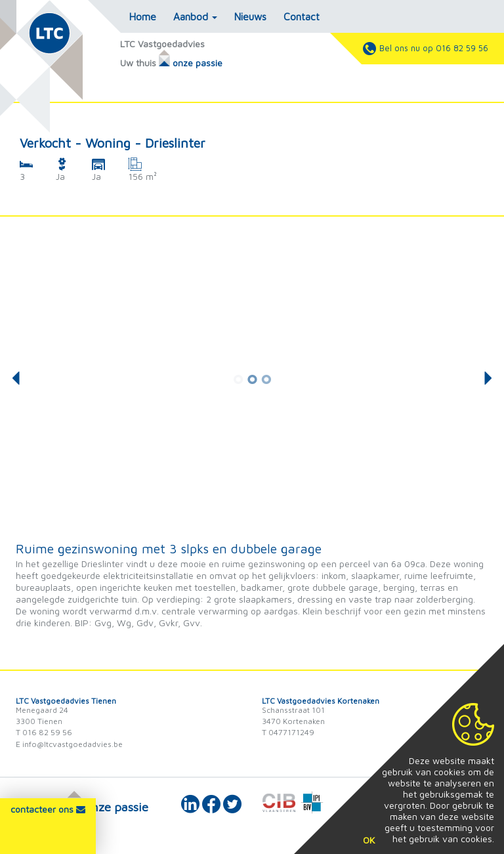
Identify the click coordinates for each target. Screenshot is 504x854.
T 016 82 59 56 (44, 732)
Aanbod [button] (195, 16)
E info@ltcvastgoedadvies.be (69, 744)
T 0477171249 (288, 732)
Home (143, 16)
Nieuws (250, 16)
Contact (302, 16)
